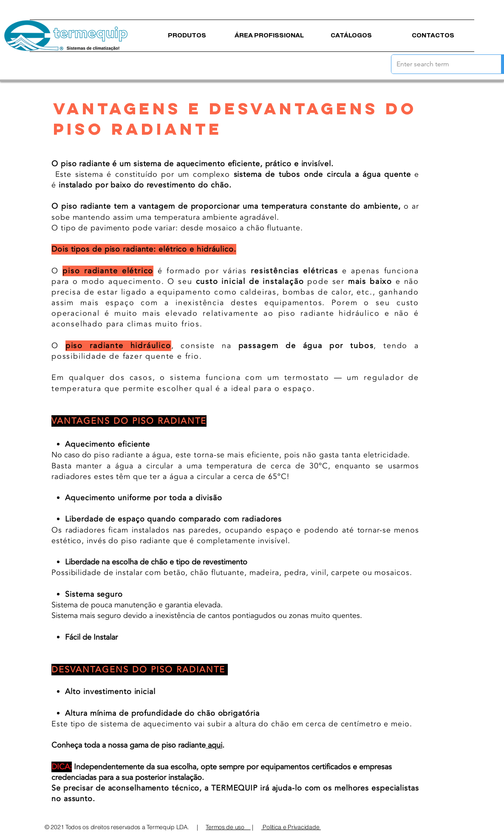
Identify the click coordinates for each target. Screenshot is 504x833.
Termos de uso (228, 827)
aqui (214, 745)
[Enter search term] (440, 64)
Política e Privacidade (291, 827)
